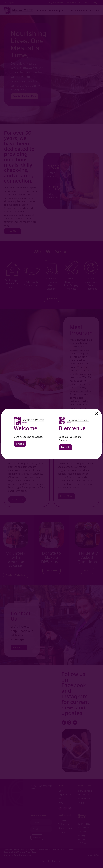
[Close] (96, 414)
